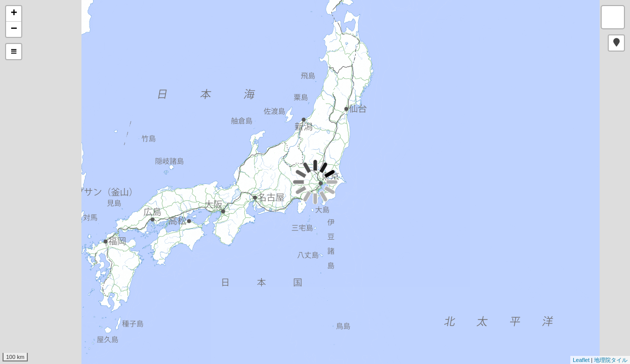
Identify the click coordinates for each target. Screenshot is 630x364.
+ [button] (14, 14)
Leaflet (581, 360)
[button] (616, 43)
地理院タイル (611, 360)
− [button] (14, 29)
